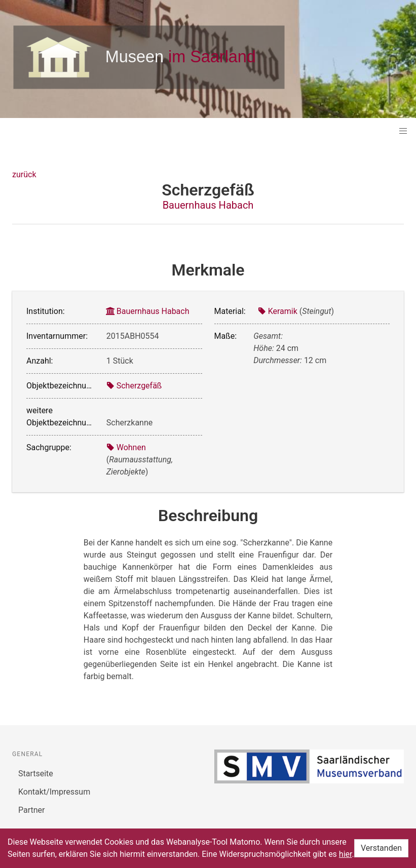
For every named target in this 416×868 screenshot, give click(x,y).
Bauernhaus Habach (208, 205)
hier (346, 854)
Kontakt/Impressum (54, 792)
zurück (24, 174)
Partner (32, 810)
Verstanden (381, 848)
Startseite (36, 774)
